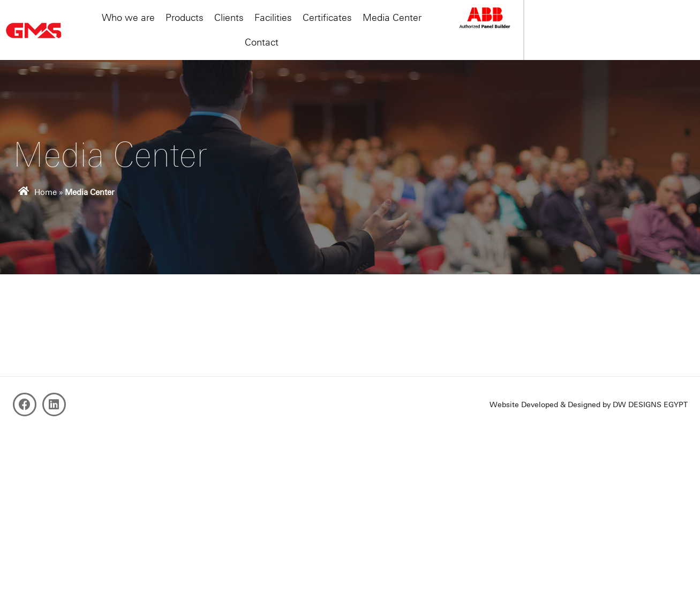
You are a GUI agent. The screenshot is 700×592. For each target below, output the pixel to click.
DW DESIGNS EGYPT (650, 405)
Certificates (393, 24)
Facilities (339, 24)
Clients (295, 24)
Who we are (194, 24)
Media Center (458, 24)
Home (46, 192)
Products (250, 24)
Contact (515, 24)
